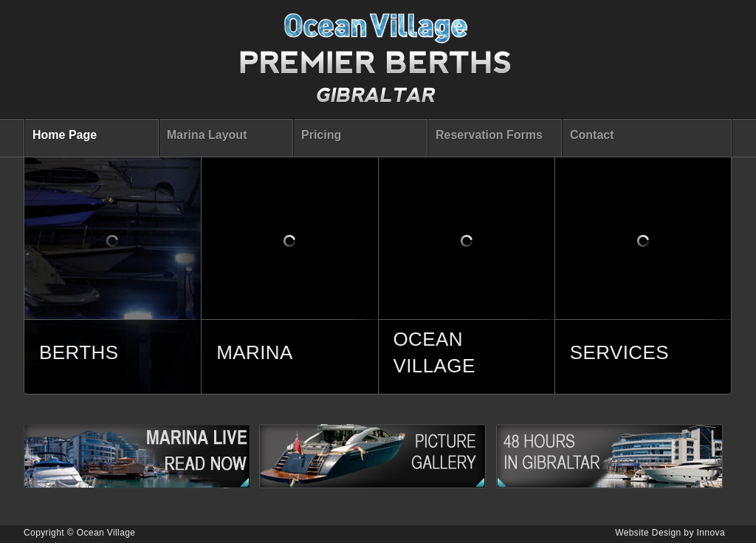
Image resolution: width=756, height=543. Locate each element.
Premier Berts (376, 63)
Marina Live (141, 456)
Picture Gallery (378, 456)
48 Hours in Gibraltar (614, 456)
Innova (711, 533)
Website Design (648, 533)
